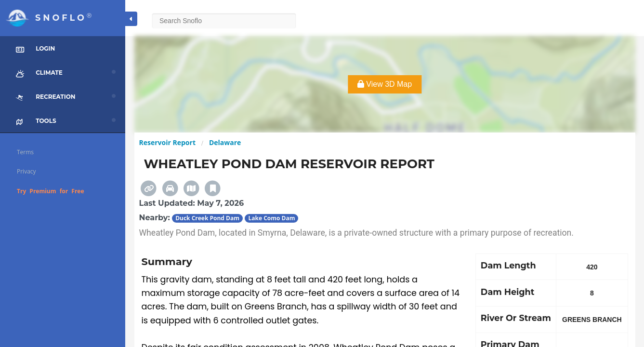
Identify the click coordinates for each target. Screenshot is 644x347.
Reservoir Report (167, 142)
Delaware (225, 142)
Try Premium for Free (51, 191)
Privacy (26, 171)
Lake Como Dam (271, 218)
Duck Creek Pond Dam (207, 218)
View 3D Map (385, 84)
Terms (25, 152)
